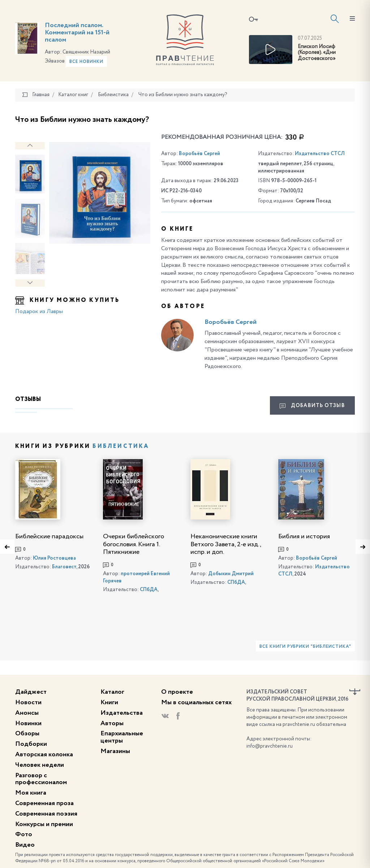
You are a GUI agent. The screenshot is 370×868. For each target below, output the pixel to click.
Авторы (112, 723)
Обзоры (27, 734)
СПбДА (149, 590)
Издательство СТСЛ (320, 154)
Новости (28, 702)
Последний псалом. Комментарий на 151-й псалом (77, 33)
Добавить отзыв (312, 406)
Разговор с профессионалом (41, 779)
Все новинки (86, 62)
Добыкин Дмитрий (231, 574)
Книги (109, 702)
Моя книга (31, 793)
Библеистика (121, 446)
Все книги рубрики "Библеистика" (305, 647)
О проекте (177, 692)
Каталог (112, 692)
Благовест (64, 567)
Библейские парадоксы (49, 536)
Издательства (122, 713)
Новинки (28, 723)
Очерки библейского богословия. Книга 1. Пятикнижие (134, 544)
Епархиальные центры (122, 737)
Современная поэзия (46, 814)
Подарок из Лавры (39, 312)
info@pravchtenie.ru (270, 746)
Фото (24, 834)
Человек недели (40, 765)
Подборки (31, 744)
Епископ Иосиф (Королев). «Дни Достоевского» (317, 53)
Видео (25, 845)
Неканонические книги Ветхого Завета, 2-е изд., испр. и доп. (226, 544)
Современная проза (44, 803)
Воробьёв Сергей (199, 154)
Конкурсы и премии (44, 824)
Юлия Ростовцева (54, 558)
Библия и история (304, 536)
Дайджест (31, 692)
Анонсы (27, 713)
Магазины (115, 751)
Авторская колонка (44, 754)
